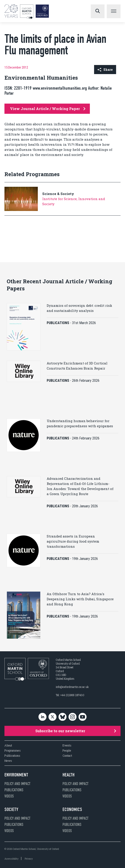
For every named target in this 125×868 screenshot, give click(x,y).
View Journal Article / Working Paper (48, 109)
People (67, 751)
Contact (67, 756)
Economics (72, 809)
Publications (12, 756)
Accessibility (11, 859)
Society (11, 809)
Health (69, 775)
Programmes (13, 751)
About (8, 745)
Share (105, 70)
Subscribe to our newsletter (76, 731)
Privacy (29, 859)
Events (67, 745)
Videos (9, 796)
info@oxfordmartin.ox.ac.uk (72, 687)
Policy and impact (17, 784)
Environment (16, 775)
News (8, 761)
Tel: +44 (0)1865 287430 (70, 695)
